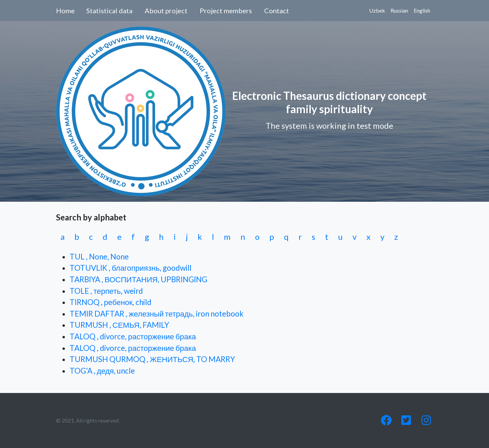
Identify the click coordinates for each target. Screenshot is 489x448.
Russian (399, 10)
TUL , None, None (99, 257)
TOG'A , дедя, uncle (102, 371)
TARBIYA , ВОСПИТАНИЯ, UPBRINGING (138, 279)
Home (65, 11)
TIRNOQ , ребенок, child (111, 302)
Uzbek (377, 10)
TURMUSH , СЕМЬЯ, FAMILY (119, 325)
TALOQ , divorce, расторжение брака (133, 336)
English (422, 10)
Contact (277, 11)
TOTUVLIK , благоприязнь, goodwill (131, 268)
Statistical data (109, 11)
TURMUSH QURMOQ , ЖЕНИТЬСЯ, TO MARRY (152, 359)
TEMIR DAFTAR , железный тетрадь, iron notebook (157, 314)
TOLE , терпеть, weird (106, 291)
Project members (226, 11)
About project (166, 11)
